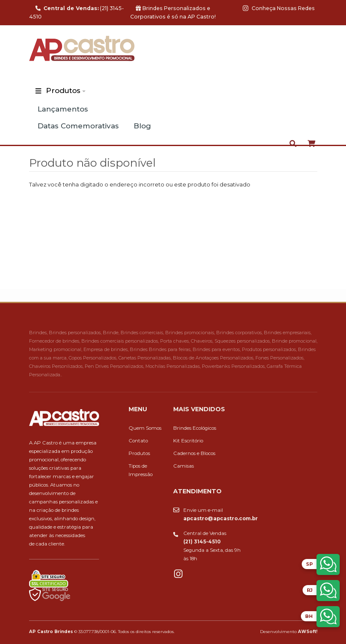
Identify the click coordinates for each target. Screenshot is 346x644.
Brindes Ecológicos (195, 428)
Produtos (63, 90)
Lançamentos (63, 109)
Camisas (184, 466)
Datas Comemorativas (78, 126)
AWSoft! (308, 631)
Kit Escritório (188, 441)
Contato (138, 441)
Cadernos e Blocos (194, 453)
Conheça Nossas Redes (279, 8)
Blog (142, 126)
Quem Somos (145, 428)
